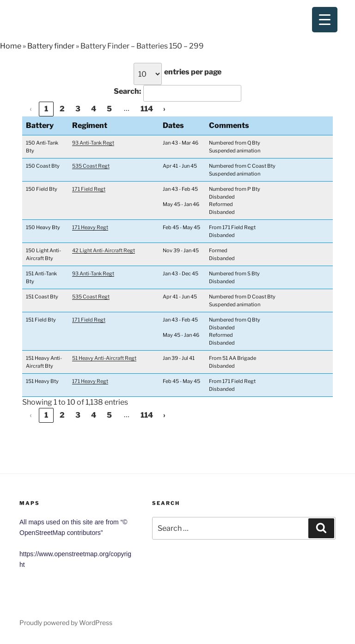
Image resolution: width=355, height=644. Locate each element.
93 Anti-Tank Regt (93, 143)
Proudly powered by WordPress (66, 623)
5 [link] (109, 109)
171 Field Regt (89, 189)
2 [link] (62, 109)
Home (11, 46)
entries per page (193, 72)
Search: (127, 91)
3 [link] (78, 109)
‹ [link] (31, 109)
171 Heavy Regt (90, 227)
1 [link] (46, 109)
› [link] (164, 109)
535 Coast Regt (91, 166)
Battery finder (51, 46)
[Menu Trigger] (325, 20)
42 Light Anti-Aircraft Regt (104, 250)
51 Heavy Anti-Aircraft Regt (104, 358)
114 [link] (147, 109)
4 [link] (94, 109)
